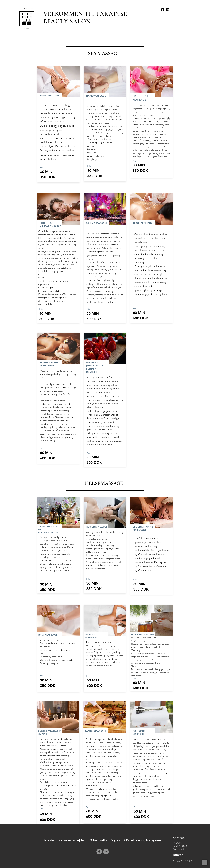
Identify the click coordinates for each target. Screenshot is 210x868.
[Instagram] (106, 852)
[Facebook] (99, 852)
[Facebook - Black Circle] (163, 10)
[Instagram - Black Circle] (168, 10)
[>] (204, 862)
